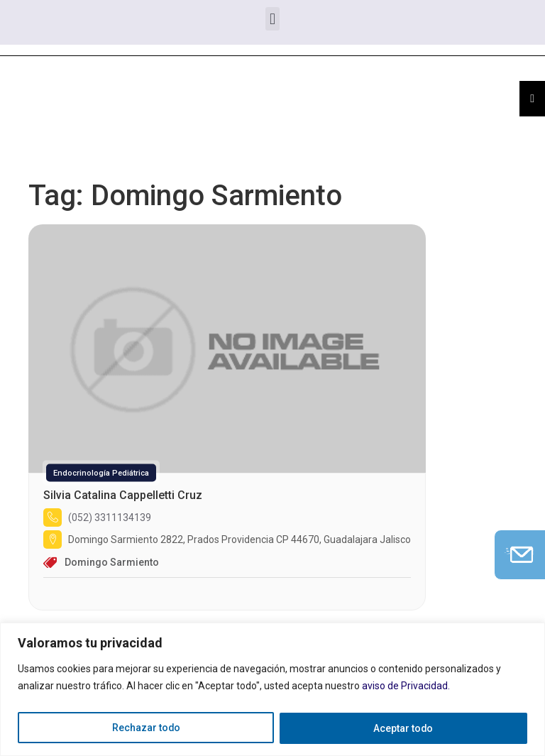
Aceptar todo (403, 728)
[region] (272, 690)
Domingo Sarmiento (112, 562)
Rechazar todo (146, 728)
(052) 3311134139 (110, 517)
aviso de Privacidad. (406, 686)
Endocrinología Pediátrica (101, 473)
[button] (272, 19)
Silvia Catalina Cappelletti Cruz (123, 495)
